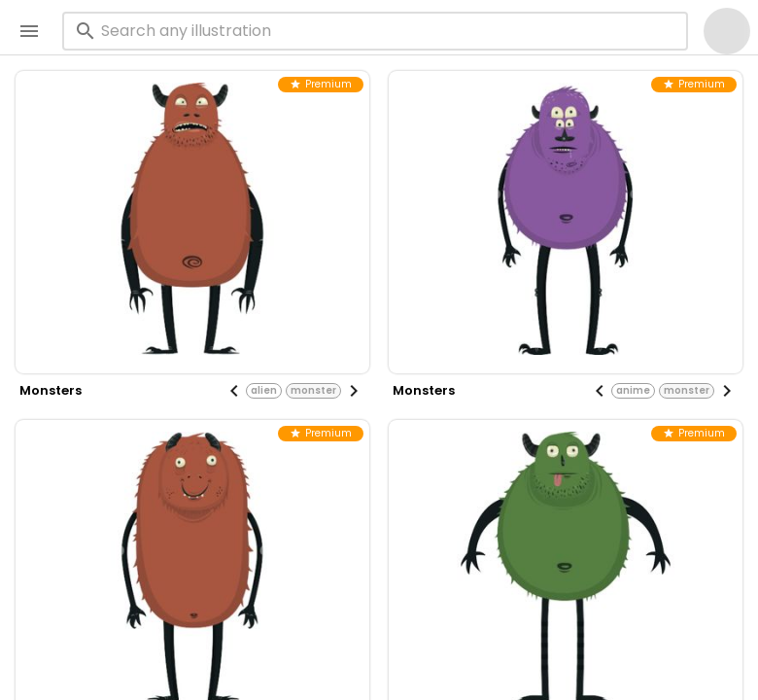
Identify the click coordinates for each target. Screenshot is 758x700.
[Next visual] (354, 391)
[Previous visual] (234, 391)
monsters (51, 390)
